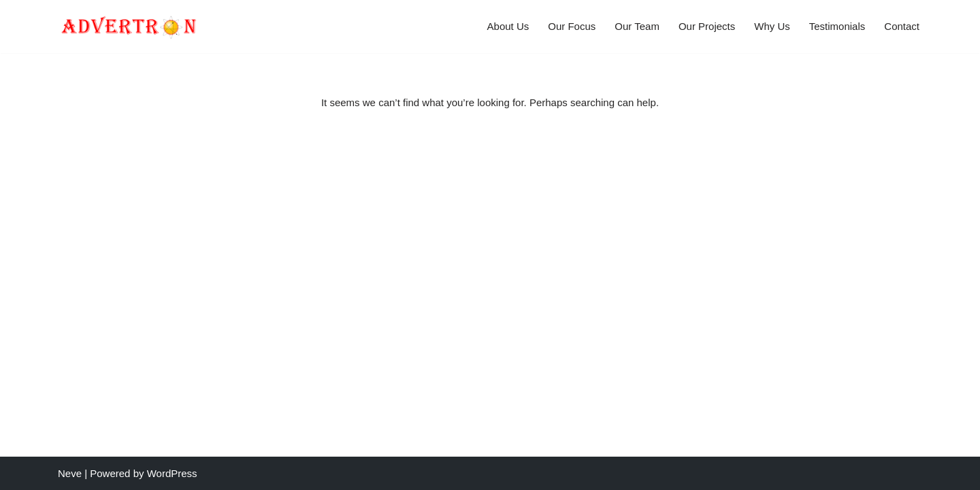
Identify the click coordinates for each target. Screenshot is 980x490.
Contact (902, 26)
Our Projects (707, 26)
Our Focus (572, 26)
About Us (508, 26)
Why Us (772, 26)
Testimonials (837, 26)
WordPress (172, 473)
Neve (70, 473)
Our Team (637, 26)
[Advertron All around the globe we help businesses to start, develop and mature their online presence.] (129, 27)
